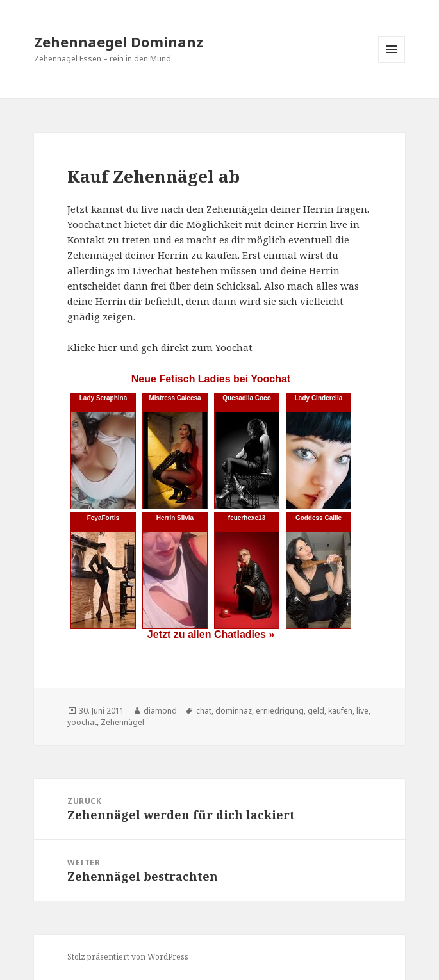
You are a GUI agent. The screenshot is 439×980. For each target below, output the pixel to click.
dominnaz (234, 711)
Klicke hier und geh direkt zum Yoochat (160, 347)
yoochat (82, 722)
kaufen (340, 711)
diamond (160, 711)
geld (316, 711)
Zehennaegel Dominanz (119, 42)
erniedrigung (280, 711)
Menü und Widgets (392, 62)
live (362, 711)
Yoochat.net (96, 224)
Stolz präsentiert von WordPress (128, 957)
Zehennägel (122, 722)
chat (204, 711)
